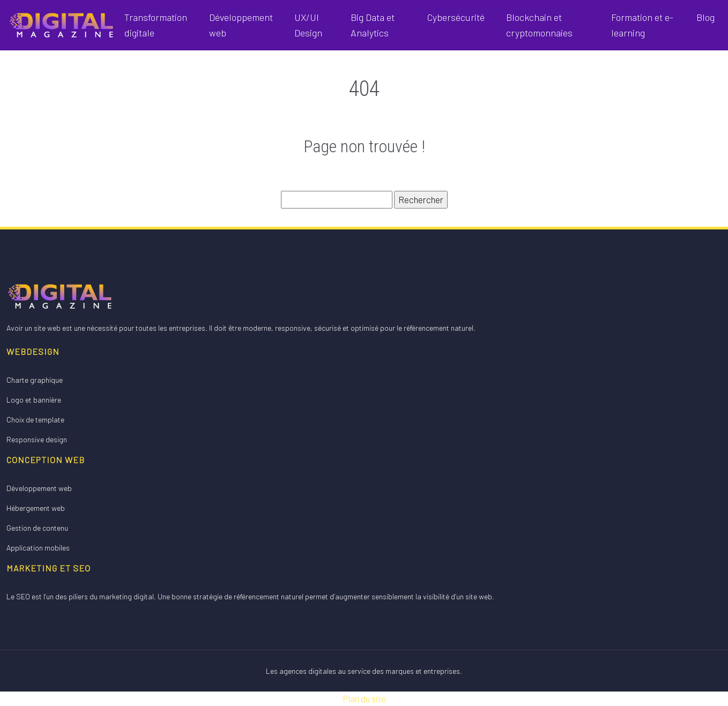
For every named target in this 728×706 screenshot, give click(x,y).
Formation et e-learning (642, 25)
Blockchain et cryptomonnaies (539, 25)
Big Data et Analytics (373, 25)
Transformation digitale (156, 25)
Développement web (241, 25)
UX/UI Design (308, 25)
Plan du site (364, 698)
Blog (705, 17)
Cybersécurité (456, 17)
